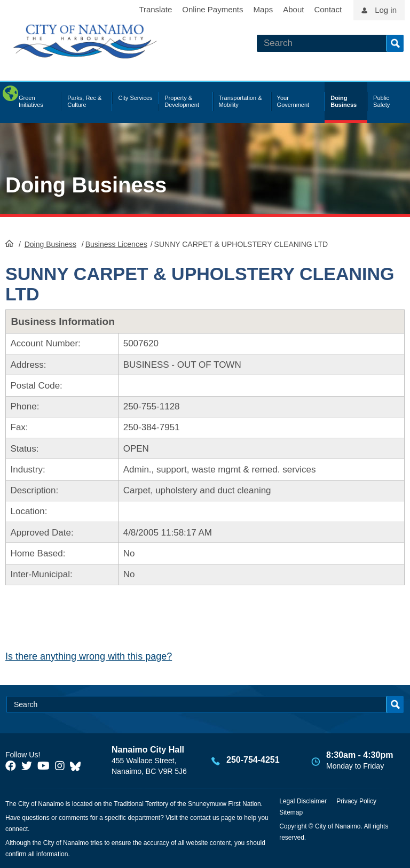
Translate (155, 9)
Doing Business (86, 185)
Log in (386, 10)
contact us (205, 818)
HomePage (9, 243)
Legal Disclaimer (303, 801)
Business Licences (116, 244)
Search (395, 43)
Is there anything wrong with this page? (89, 656)
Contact (328, 9)
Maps (263, 9)
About (293, 9)
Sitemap (291, 812)
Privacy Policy (356, 801)
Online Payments (212, 9)
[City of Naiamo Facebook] (11, 766)
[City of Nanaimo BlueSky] (78, 766)
